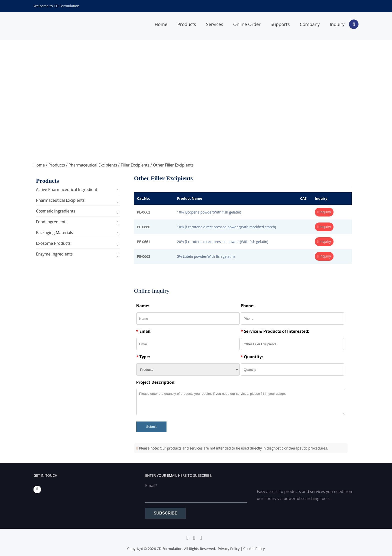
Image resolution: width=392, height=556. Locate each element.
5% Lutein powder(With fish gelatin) (206, 256)
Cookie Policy (254, 549)
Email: (144, 331)
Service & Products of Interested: (275, 331)
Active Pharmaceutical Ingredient (67, 189)
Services (214, 24)
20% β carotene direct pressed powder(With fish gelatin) (223, 242)
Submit (151, 427)
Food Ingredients (52, 222)
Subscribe (165, 513)
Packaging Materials (54, 232)
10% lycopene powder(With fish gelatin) (209, 212)
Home (161, 24)
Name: (143, 306)
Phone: (248, 306)
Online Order (247, 24)
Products (187, 24)
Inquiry (337, 24)
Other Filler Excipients (173, 165)
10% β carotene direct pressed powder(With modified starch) (226, 227)
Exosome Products (53, 243)
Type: (143, 357)
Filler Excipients (135, 165)
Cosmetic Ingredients (56, 211)
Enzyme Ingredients (54, 254)
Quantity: (252, 357)
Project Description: (156, 382)
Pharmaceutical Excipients (93, 165)
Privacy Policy (229, 549)
